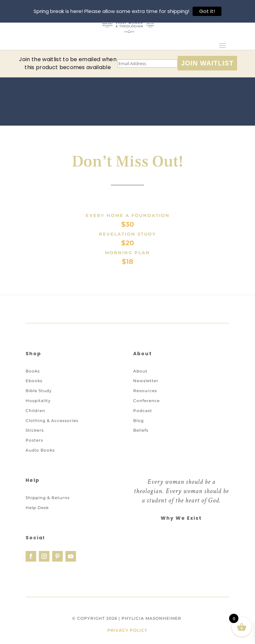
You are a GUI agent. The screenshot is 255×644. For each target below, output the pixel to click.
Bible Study (39, 398)
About (140, 378)
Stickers (35, 437)
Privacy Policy (127, 638)
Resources (145, 398)
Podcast (143, 418)
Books (33, 378)
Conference (146, 408)
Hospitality (38, 408)
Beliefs (141, 437)
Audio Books (40, 457)
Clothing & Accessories (52, 428)
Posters (34, 447)
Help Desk (37, 515)
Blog (138, 428)
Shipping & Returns (48, 505)
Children (35, 418)
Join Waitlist (207, 63)
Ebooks (34, 388)
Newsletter (146, 388)
